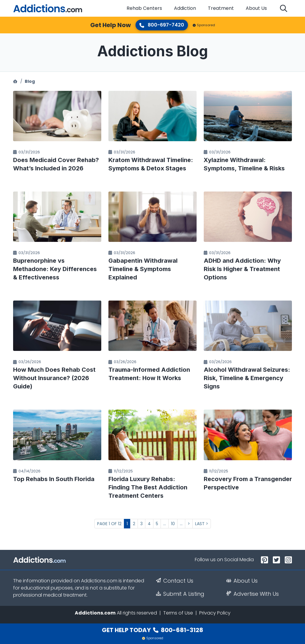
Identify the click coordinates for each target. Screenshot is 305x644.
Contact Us (175, 581)
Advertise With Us (253, 594)
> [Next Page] (189, 524)
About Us (256, 8)
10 (173, 524)
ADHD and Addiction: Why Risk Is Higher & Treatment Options (242, 269)
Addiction (185, 8)
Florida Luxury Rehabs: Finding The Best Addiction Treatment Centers (148, 487)
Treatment (221, 8)
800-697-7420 (162, 25)
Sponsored (204, 25)
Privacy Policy (215, 613)
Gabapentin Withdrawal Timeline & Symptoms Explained (143, 269)
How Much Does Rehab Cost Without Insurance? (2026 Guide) (54, 378)
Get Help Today (152, 630)
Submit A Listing (180, 594)
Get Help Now (111, 25)
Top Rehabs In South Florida (54, 479)
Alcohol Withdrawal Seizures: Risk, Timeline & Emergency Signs (247, 378)
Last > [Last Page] (202, 524)
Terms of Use (178, 613)
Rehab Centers (144, 8)
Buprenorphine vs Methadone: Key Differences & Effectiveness (55, 269)
